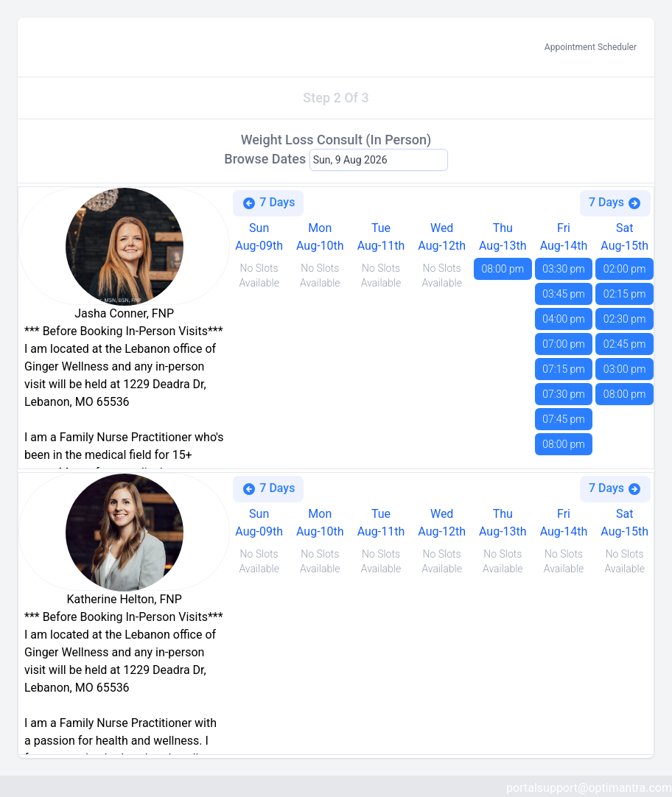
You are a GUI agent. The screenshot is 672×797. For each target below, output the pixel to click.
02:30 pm (625, 319)
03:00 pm (625, 369)
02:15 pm (625, 294)
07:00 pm (564, 344)
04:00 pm (564, 319)
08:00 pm (503, 269)
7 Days (268, 203)
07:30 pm (564, 394)
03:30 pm (564, 269)
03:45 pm (564, 294)
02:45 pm (625, 344)
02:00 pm (625, 269)
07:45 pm (564, 419)
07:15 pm (564, 369)
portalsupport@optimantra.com (589, 788)
